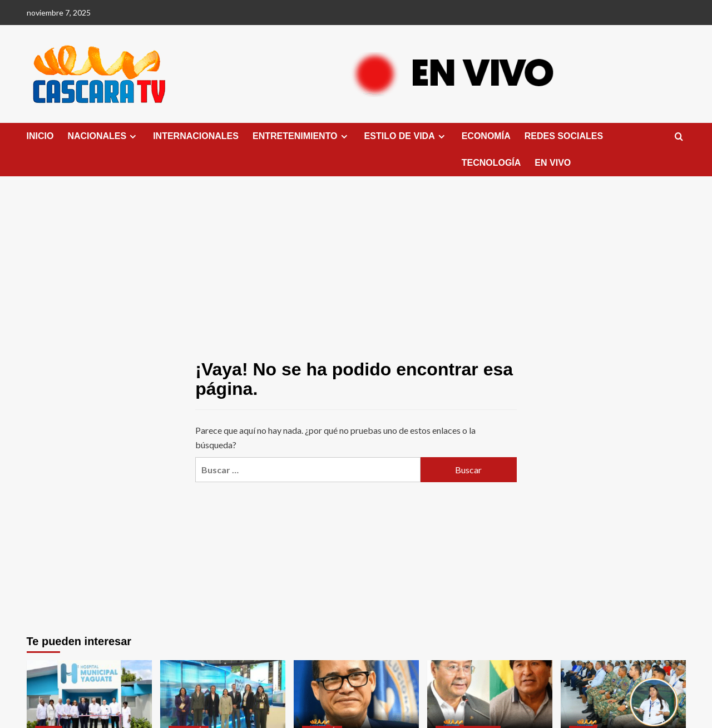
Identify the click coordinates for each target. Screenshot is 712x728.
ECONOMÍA (486, 136)
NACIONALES (103, 136)
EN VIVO (553, 163)
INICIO (40, 136)
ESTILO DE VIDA (406, 136)
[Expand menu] (133, 137)
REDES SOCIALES (564, 136)
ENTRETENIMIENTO (301, 136)
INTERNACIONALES (196, 136)
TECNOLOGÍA (491, 163)
